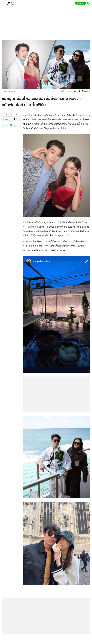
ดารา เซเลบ (72, 91)
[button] (3, 125)
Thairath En (80, 3)
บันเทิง (63, 91)
